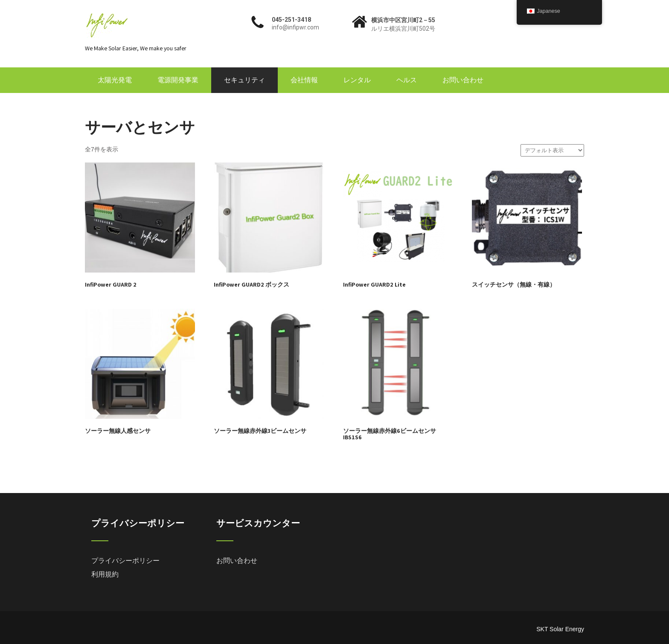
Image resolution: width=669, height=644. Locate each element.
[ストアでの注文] (552, 150)
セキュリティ (244, 80)
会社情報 (304, 80)
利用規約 (105, 574)
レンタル (357, 80)
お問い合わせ (463, 80)
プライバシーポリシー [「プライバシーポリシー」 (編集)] (125, 561)
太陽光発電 (115, 80)
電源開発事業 (178, 80)
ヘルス (407, 80)
